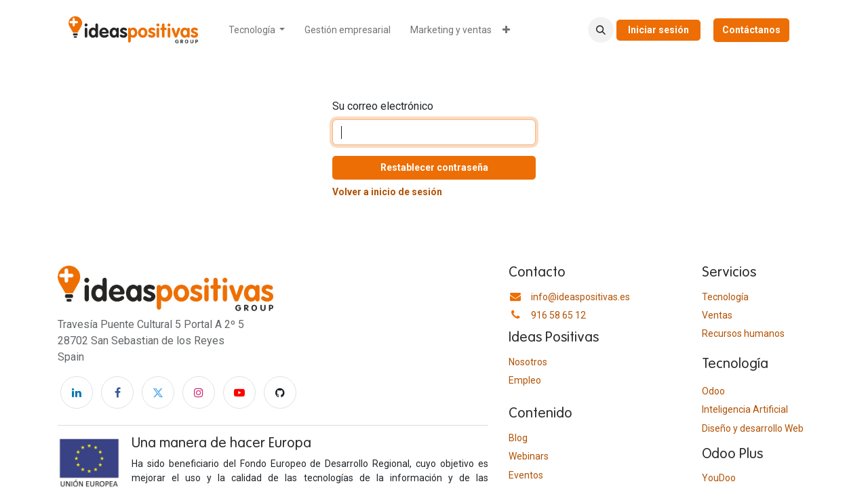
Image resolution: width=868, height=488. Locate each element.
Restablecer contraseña (434, 167)
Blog (518, 438)
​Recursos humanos (743, 333)
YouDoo (719, 478)
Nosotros (528, 362)
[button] (601, 30)
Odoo (713, 391)
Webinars (529, 456)
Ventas (717, 315)
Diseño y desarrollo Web (753, 428)
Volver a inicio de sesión (387, 192)
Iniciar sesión (658, 30)
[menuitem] (257, 30)
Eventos (526, 475)
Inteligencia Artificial (745, 409)
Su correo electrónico (383, 106)
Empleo (525, 380)
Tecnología (725, 297)
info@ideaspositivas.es (580, 297)
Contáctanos (751, 30)
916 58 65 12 (558, 315)
